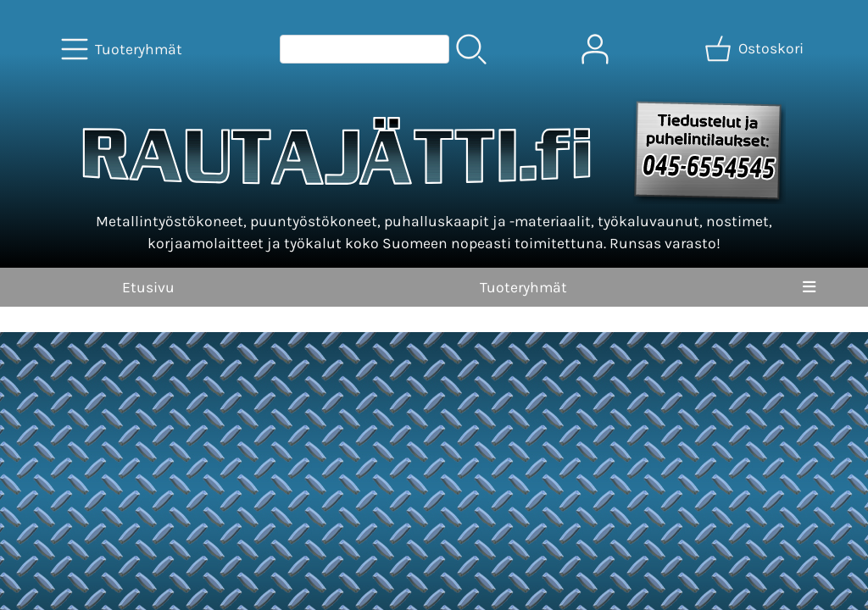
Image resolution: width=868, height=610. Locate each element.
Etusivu (148, 287)
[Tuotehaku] (364, 49)
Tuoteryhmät (523, 287)
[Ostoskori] (756, 49)
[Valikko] (809, 287)
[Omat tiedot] (595, 49)
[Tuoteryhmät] (123, 49)
